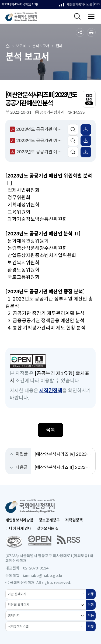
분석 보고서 (41, 46)
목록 (51, 430)
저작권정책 (51, 391)
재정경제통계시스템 (76, 6)
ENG (97, 4)
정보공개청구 (49, 520)
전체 (59, 46)
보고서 (21, 46)
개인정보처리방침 (19, 520)
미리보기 (73, 129)
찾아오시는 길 (48, 528)
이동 (92, 595)
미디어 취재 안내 (18, 528)
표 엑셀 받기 (86, 129)
